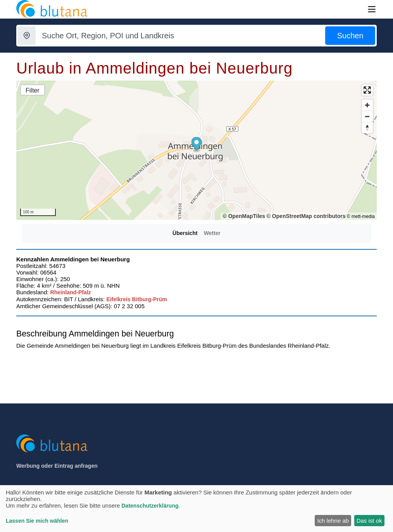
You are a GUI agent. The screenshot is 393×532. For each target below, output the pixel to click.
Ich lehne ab (333, 521)
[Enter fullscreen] (367, 90)
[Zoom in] (367, 105)
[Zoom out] (367, 116)
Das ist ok (369, 521)
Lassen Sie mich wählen (37, 521)
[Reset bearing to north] (367, 128)
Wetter (212, 233)
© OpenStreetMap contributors (306, 216)
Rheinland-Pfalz (71, 292)
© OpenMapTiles (244, 216)
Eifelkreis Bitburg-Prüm (136, 299)
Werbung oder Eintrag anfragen (57, 466)
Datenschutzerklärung (150, 506)
